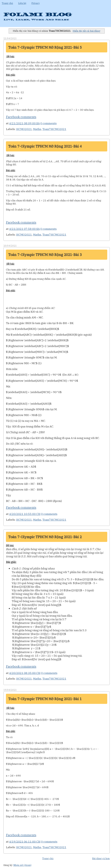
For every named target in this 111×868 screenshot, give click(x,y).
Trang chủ (7, 3)
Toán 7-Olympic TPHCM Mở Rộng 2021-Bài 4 (45, 146)
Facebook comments (21, 117)
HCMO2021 (24, 129)
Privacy (36, 3)
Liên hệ (22, 3)
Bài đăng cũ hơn (101, 858)
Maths (37, 129)
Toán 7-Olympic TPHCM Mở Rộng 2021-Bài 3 (45, 255)
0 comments (48, 123)
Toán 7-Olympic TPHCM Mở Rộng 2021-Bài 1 (45, 699)
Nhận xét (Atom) (22, 865)
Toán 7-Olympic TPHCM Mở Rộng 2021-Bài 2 (45, 537)
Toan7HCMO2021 (54, 129)
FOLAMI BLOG (38, 15)
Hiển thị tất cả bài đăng (87, 31)
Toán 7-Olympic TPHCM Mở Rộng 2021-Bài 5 (45, 47)
